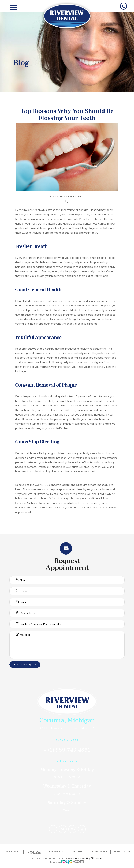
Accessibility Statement (90, 858)
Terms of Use (100, 851)
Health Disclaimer (34, 852)
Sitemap (78, 851)
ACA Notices (56, 851)
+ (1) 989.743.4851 (67, 750)
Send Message (25, 664)
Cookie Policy (13, 851)
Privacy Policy (122, 851)
